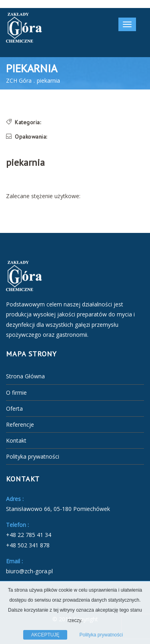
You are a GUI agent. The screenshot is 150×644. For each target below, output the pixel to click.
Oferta (14, 408)
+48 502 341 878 (28, 545)
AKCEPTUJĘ (45, 635)
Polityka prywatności (33, 456)
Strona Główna (25, 376)
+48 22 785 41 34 (29, 535)
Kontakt (16, 440)
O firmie (16, 393)
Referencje (20, 424)
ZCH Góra (19, 80)
